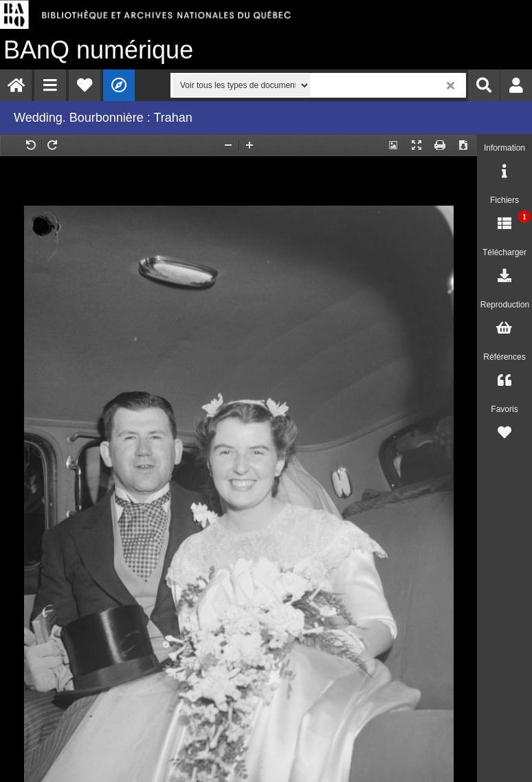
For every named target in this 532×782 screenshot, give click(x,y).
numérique (98, 50)
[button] (50, 85)
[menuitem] (16, 85)
